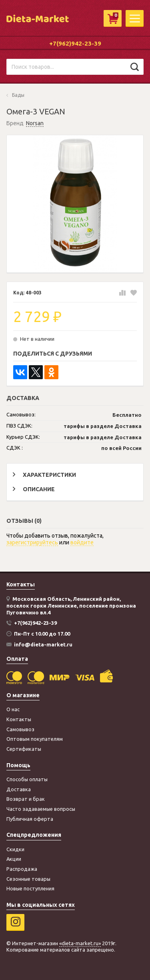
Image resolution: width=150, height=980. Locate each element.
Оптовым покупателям (35, 739)
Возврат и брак (26, 799)
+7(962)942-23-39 (75, 43)
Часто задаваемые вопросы (41, 809)
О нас (13, 709)
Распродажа (22, 869)
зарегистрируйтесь (32, 542)
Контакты (19, 719)
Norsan (35, 123)
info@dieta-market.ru (43, 644)
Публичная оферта (30, 819)
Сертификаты (24, 749)
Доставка (19, 789)
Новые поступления (30, 888)
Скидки (15, 849)
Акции (14, 859)
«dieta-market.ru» (80, 943)
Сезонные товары (28, 879)
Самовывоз (20, 729)
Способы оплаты (27, 779)
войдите (82, 542)
